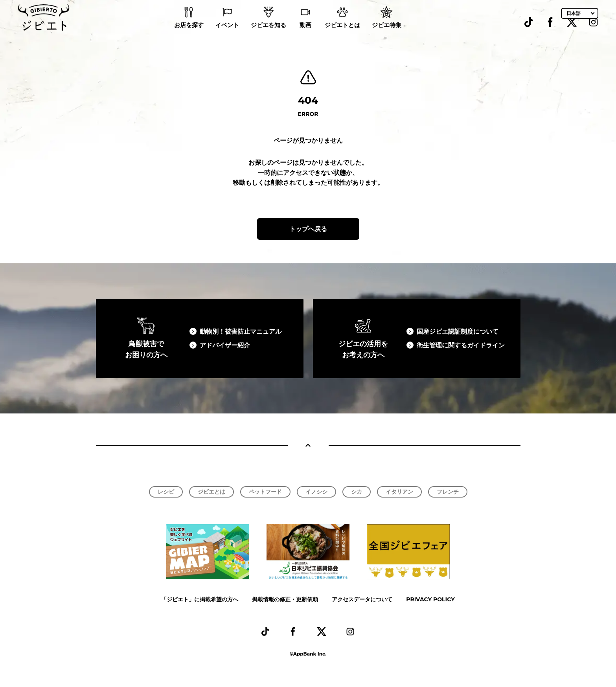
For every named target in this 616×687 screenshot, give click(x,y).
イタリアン (399, 492)
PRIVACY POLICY (430, 599)
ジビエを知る (268, 36)
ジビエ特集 (387, 36)
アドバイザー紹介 (225, 345)
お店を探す (189, 36)
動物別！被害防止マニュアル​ (241, 332)
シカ (357, 492)
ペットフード (265, 492)
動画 (305, 36)
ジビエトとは (342, 36)
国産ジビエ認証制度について (458, 332)
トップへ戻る (308, 229)
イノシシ (316, 492)
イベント (227, 36)
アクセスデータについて (362, 599)
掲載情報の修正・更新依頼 (285, 599)
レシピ (166, 492)
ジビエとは (211, 492)
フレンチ (448, 492)
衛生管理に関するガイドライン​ (461, 345)
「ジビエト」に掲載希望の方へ (200, 599)
